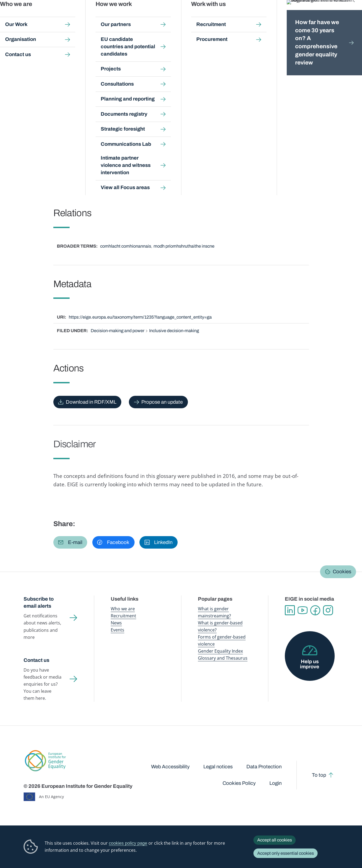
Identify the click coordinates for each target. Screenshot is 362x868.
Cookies (342, 572)
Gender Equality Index (250, 16)
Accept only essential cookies (286, 853)
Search (350, 16)
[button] (70, 542)
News (116, 623)
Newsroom (94, 16)
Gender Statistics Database (291, 16)
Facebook (315, 610)
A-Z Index (154, 51)
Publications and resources (132, 16)
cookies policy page (128, 843)
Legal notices (218, 767)
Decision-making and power (118, 331)
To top (319, 775)
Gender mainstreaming (174, 16)
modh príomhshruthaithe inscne (184, 246)
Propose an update (162, 402)
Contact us (36, 660)
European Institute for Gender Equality (37, 16)
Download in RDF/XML (91, 402)
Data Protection (264, 767)
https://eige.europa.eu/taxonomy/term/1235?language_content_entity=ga (140, 317)
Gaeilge (321, 64)
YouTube (303, 610)
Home (35, 51)
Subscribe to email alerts (39, 603)
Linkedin (290, 610)
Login (275, 783)
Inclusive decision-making (174, 331)
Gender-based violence (213, 16)
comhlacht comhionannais (126, 246)
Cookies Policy (239, 783)
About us (326, 16)
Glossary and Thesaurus (223, 658)
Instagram (328, 610)
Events (118, 630)
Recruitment (123, 616)
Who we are (123, 609)
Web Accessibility (170, 767)
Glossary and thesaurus (119, 51)
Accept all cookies (275, 840)
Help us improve (310, 664)
